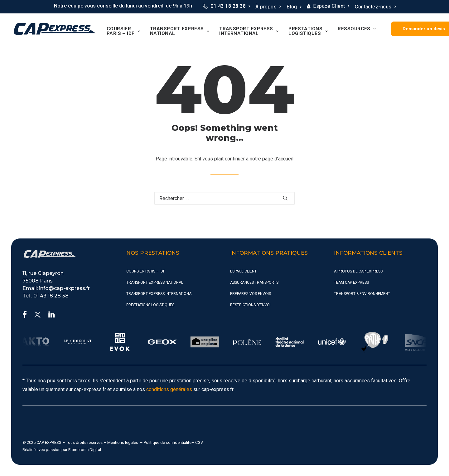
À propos (268, 7)
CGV (199, 442)
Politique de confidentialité (168, 442)
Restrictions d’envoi (250, 305)
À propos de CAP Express (358, 271)
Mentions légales (123, 442)
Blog (294, 7)
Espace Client (331, 6)
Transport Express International (248, 31)
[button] (285, 198)
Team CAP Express (351, 282)
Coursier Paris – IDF (122, 31)
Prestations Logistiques (307, 31)
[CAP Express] (54, 29)
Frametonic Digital (85, 450)
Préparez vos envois (251, 294)
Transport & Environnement (362, 294)
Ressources (355, 29)
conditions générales (169, 389)
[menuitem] (226, 6)
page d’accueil (278, 159)
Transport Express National (178, 31)
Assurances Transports (254, 282)
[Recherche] (224, 198)
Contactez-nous (375, 7)
